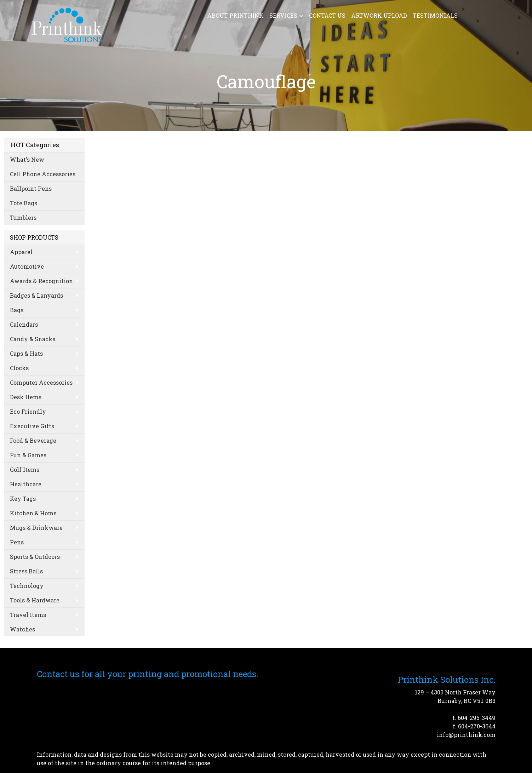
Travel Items (28, 615)
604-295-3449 (477, 718)
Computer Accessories (41, 382)
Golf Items (25, 469)
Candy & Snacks (33, 339)
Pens (17, 542)
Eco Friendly (28, 411)
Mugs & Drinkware (36, 528)
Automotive (27, 266)
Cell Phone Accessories (43, 174)
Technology (27, 586)
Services (283, 15)
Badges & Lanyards (36, 295)
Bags (17, 310)
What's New (27, 159)
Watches (22, 629)
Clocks (19, 368)
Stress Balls (26, 571)
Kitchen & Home (33, 513)
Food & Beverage (33, 440)
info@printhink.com (466, 735)
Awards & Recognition (41, 281)
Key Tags (23, 499)
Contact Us (327, 15)
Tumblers (23, 217)
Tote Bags (24, 203)
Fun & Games (28, 455)
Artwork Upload (379, 15)
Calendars (24, 324)
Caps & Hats (26, 353)
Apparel (21, 252)
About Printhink (235, 15)
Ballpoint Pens (31, 188)
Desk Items (26, 397)
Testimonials (435, 15)
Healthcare (26, 484)
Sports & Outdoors (35, 557)
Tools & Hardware (35, 600)
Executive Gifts (32, 426)
